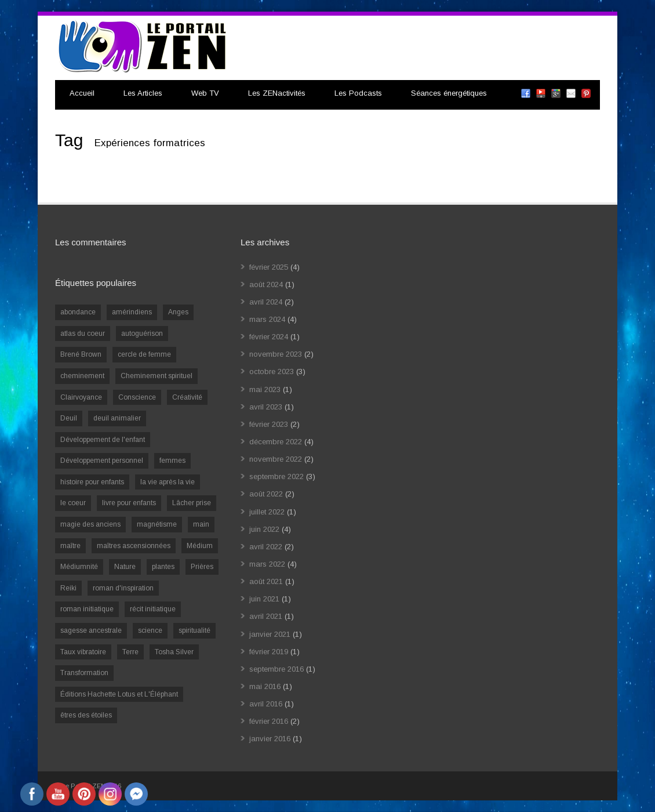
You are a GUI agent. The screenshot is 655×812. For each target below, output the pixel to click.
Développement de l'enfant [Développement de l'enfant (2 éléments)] (103, 440)
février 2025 (269, 267)
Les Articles (143, 93)
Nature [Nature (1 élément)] (125, 567)
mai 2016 (265, 686)
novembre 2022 (276, 459)
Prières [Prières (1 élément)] (202, 567)
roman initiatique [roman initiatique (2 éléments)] (87, 609)
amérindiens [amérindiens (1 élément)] (132, 312)
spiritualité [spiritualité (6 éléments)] (194, 630)
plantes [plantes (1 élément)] (163, 567)
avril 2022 (266, 547)
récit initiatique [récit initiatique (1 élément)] (153, 609)
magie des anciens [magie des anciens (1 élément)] (90, 524)
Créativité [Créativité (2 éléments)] (187, 397)
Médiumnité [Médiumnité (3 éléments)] (79, 567)
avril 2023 (266, 407)
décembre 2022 (276, 442)
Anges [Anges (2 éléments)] (178, 312)
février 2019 (269, 652)
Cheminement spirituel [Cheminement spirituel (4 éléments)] (157, 376)
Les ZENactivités (277, 93)
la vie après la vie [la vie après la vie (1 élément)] (168, 482)
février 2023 (269, 424)
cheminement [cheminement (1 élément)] (82, 376)
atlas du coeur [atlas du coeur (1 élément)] (83, 333)
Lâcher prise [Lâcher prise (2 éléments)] (192, 503)
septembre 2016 (276, 669)
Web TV (205, 93)
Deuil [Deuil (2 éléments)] (69, 418)
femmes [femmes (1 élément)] (172, 461)
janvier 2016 (270, 739)
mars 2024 (267, 319)
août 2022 (266, 494)
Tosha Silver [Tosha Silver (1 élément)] (174, 652)
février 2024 (269, 337)
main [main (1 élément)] (201, 524)
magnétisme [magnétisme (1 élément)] (157, 524)
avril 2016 (266, 704)
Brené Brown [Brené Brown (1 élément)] (81, 354)
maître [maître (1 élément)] (70, 546)
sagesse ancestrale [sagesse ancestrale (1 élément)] (91, 630)
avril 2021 (266, 616)
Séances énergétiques (449, 93)
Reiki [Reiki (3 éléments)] (68, 588)
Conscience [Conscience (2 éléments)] (137, 397)
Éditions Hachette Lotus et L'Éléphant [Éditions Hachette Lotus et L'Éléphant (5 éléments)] (119, 694)
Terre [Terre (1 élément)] (130, 652)
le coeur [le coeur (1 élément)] (73, 503)
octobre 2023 (272, 371)
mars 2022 (267, 564)
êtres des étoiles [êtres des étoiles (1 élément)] (86, 715)
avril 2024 (266, 302)
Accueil (82, 93)
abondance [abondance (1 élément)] (78, 312)
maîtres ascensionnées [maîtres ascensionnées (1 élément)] (134, 546)
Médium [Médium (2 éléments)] (200, 546)
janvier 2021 (270, 634)
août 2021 (266, 581)
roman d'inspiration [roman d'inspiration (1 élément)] (123, 588)
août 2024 (266, 284)
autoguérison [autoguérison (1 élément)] (142, 333)
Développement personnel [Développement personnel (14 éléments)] (102, 461)
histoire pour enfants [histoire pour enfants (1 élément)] (92, 482)
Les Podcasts (358, 93)
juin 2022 (264, 529)
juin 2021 (264, 599)
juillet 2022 (267, 512)
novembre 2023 (276, 354)
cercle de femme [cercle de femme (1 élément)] (144, 354)
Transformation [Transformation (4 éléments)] (84, 673)
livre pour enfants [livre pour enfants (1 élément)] (129, 503)
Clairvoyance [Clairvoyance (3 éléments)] (81, 397)
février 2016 (269, 721)
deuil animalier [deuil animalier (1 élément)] (117, 418)
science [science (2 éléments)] (150, 630)
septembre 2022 (276, 476)
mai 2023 (265, 389)
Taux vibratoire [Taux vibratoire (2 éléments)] (83, 652)
